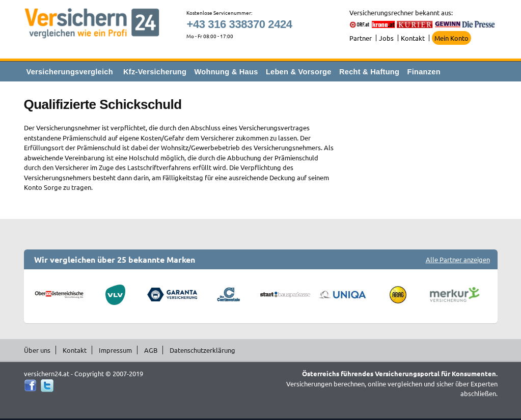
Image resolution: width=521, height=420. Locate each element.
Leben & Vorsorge (299, 72)
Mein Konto (451, 38)
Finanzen (424, 72)
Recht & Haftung (369, 72)
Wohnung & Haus (226, 72)
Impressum (115, 350)
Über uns (37, 350)
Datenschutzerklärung (202, 350)
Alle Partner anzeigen (458, 259)
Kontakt (413, 38)
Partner (361, 38)
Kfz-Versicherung (155, 72)
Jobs (386, 38)
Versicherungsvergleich (70, 72)
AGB (151, 350)
